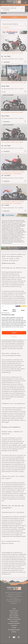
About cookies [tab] (14, 310)
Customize (14, 337)
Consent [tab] (5, 310)
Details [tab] (23, 310)
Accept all (14, 333)
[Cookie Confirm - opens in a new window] (21, 306)
